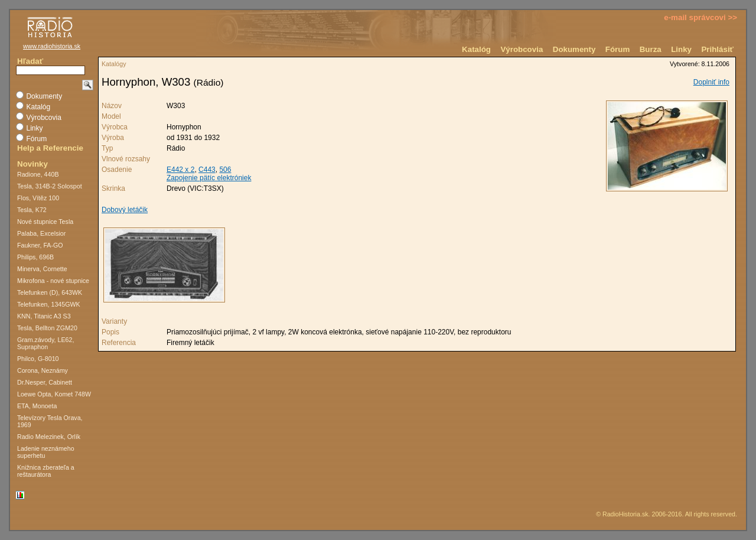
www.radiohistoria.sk (52, 46)
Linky (681, 49)
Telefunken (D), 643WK (50, 292)
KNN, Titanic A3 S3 (44, 316)
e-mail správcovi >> (700, 17)
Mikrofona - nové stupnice (53, 281)
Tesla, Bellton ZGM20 (47, 328)
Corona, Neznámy (43, 370)
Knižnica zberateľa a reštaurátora (46, 471)
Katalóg (476, 49)
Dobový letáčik (125, 210)
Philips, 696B (35, 257)
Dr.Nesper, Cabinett (45, 382)
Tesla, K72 (32, 210)
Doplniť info (711, 82)
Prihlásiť (717, 49)
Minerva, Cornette (42, 269)
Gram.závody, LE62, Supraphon (45, 343)
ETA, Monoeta (37, 406)
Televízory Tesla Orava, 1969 (50, 421)
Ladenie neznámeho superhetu (46, 452)
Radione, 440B (38, 174)
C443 (207, 170)
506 (225, 170)
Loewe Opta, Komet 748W (54, 394)
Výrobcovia (522, 49)
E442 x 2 (180, 170)
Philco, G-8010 (38, 359)
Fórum (617, 49)
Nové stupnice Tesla (45, 222)
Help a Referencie (50, 148)
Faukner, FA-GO (40, 245)
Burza (651, 49)
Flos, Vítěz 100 (38, 198)
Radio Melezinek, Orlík (49, 437)
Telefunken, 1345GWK (49, 304)
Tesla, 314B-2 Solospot (50, 186)
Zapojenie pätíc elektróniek (209, 178)
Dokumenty (574, 49)
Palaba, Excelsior (41, 233)
